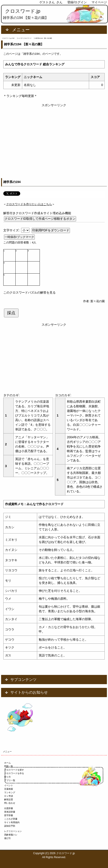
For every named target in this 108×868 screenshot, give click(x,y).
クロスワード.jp (23, 11)
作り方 (7, 777)
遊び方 (7, 838)
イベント (9, 785)
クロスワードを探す (14, 770)
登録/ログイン (77, 2)
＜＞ (29, 204)
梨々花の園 (98, 301)
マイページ (99, 2)
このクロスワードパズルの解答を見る (29, 292)
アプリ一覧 (10, 780)
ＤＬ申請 (9, 796)
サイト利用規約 (12, 822)
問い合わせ (10, 803)
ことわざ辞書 (11, 819)
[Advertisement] (54, 138)
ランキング (10, 792)
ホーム (7, 763)
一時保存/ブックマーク (19, 237)
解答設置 (9, 799)
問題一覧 (9, 766)
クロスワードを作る (14, 773)
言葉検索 (9, 789)
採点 (11, 313)
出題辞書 (9, 808)
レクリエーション (13, 831)
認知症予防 (10, 826)
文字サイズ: (12, 230)
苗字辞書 (9, 815)
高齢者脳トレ (11, 835)
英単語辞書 (10, 812)
